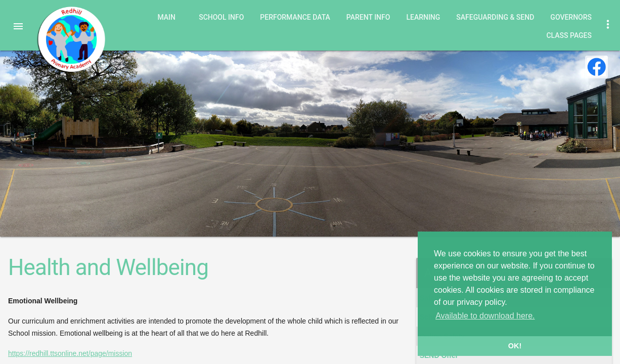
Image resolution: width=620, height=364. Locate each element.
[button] (18, 26)
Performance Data (295, 17)
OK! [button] (515, 346)
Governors (571, 17)
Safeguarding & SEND (495, 17)
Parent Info (368, 17)
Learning (423, 17)
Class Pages (569, 35)
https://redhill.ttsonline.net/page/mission (70, 353)
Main (166, 17)
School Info (221, 17)
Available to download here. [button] (485, 316)
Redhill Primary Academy (71, 39)
